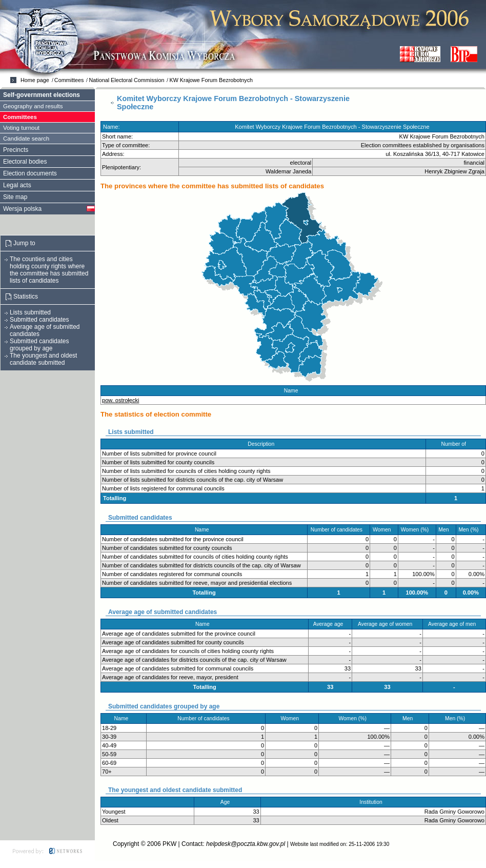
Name (293, 391)
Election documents (30, 173)
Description (263, 444)
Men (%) (471, 530)
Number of (456, 444)
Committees (69, 80)
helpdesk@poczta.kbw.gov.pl (246, 844)
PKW (169, 844)
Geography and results (33, 106)
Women (384, 530)
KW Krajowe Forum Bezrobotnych (211, 80)
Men (446, 530)
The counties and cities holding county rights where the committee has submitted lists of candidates (49, 270)
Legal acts (17, 185)
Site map (15, 197)
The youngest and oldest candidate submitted (43, 359)
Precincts (16, 150)
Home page (35, 80)
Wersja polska (22, 209)
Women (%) (417, 530)
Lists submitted (30, 312)
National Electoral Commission (126, 80)
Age (227, 802)
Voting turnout (21, 128)
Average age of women (387, 624)
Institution (373, 802)
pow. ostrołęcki (120, 400)
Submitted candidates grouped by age (39, 345)
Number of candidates (339, 530)
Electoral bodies (25, 162)
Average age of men (454, 624)
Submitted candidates (39, 320)
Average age (330, 624)
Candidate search (26, 139)
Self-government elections (42, 95)
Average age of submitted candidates (45, 330)
